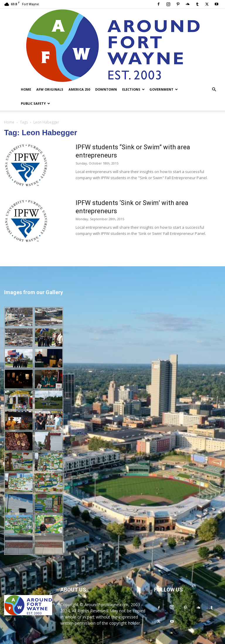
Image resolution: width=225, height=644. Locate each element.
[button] (214, 90)
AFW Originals (50, 89)
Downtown (106, 89)
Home (26, 89)
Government (164, 89)
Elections (133, 89)
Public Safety (35, 103)
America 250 (79, 89)
